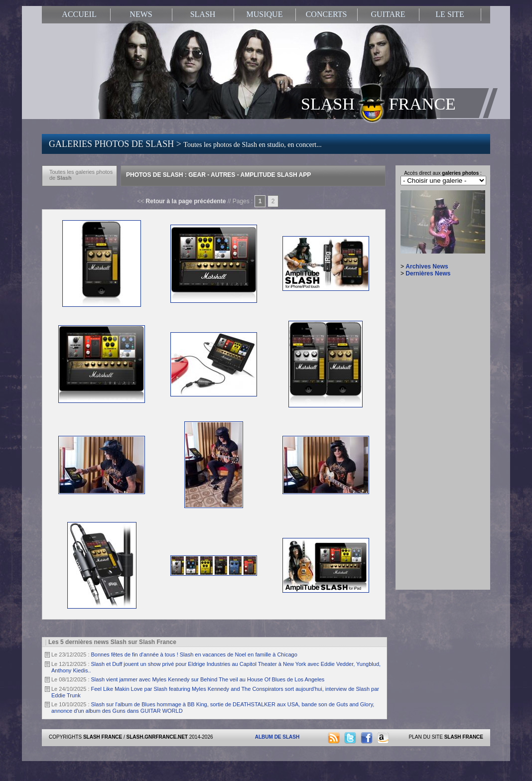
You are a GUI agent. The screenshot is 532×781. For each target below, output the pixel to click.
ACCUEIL (79, 14)
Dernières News (428, 273)
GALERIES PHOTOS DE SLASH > (185, 144)
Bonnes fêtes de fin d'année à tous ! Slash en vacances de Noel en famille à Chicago (194, 654)
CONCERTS (327, 14)
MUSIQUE (265, 14)
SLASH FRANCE (378, 103)
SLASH (203, 14)
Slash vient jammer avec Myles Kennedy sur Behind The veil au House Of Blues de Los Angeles (208, 679)
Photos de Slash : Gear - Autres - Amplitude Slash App (218, 175)
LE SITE (450, 14)
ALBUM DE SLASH (277, 737)
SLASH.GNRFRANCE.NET (157, 737)
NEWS (141, 14)
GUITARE (388, 14)
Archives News (427, 266)
